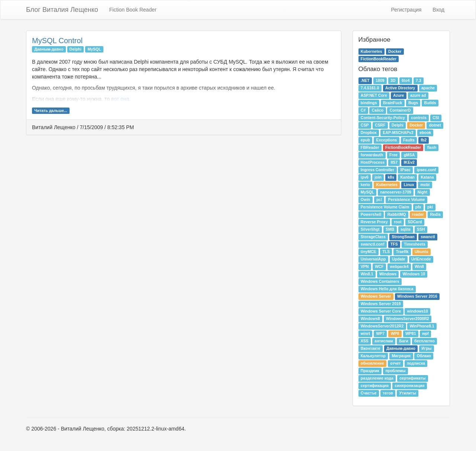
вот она (120, 99)
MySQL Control (57, 41)
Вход (438, 10)
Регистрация (406, 10)
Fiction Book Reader (133, 10)
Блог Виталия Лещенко (62, 10)
